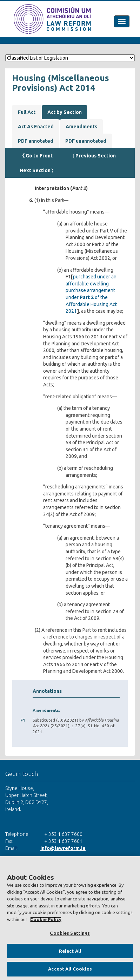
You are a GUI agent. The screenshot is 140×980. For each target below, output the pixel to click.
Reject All (70, 951)
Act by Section (65, 112)
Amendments (81, 127)
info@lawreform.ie (63, 848)
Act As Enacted (36, 127)
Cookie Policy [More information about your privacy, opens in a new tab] (46, 919)
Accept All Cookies (70, 969)
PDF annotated (36, 141)
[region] (70, 918)
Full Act (27, 112)
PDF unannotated (86, 141)
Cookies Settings (70, 933)
